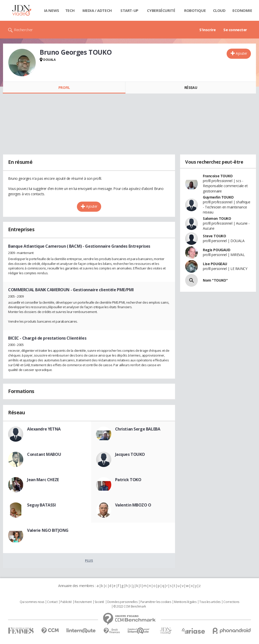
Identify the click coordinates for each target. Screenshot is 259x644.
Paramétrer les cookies (156, 602)
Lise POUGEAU (215, 264)
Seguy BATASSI (41, 505)
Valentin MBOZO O (133, 505)
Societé (99, 602)
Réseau (191, 87)
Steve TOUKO (214, 236)
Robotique (195, 10)
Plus (89, 560)
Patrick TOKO (128, 480)
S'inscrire (208, 30)
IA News (52, 10)
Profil (64, 87)
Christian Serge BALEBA (138, 429)
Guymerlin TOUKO (218, 197)
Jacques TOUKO (130, 454)
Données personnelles (122, 602)
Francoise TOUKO (218, 176)
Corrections (231, 602)
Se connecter (235, 30)
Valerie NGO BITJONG (48, 530)
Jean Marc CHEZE (43, 480)
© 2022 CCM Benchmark (130, 607)
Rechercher (23, 30)
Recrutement (83, 602)
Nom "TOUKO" (215, 280)
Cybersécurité (161, 10)
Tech (70, 10)
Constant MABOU (44, 454)
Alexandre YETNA (44, 429)
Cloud (219, 10)
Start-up (129, 10)
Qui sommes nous (32, 602)
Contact (52, 602)
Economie (242, 10)
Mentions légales (185, 602)
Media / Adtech (97, 10)
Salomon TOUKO (217, 218)
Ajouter (241, 53)
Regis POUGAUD (217, 250)
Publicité (66, 602)
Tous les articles (210, 602)
